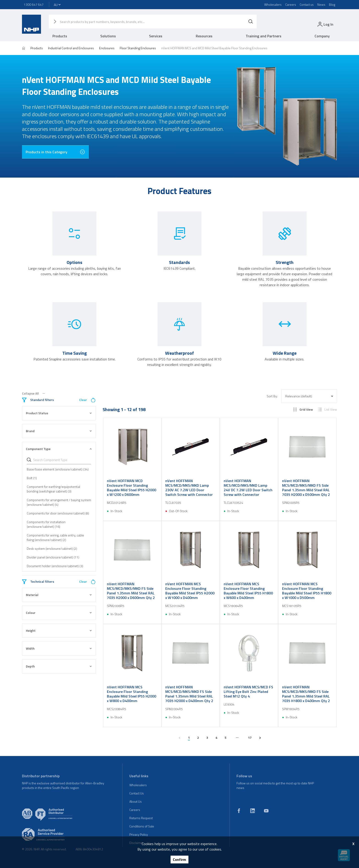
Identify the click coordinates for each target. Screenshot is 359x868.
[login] (325, 24)
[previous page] (179, 738)
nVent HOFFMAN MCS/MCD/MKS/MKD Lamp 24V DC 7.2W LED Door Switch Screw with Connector (248, 488)
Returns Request (141, 818)
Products (60, 36)
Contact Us (137, 793)
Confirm (179, 860)
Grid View (303, 409)
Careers (291, 4)
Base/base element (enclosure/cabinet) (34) (58, 469)
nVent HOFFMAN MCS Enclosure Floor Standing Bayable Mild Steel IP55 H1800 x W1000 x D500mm (307, 591)
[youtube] (266, 811)
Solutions (108, 36)
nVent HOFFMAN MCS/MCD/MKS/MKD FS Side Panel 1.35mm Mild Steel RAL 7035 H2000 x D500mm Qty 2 (306, 488)
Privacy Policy (139, 834)
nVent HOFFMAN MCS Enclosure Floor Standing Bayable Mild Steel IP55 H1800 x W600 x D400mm (248, 591)
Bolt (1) (32, 478)
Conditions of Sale (142, 826)
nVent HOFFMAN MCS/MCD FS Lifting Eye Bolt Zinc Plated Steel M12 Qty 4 (248, 692)
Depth (59, 666)
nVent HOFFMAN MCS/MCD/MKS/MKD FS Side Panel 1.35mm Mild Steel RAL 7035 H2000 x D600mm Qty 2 (131, 591)
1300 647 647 (34, 4)
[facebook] (239, 811)
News (321, 4)
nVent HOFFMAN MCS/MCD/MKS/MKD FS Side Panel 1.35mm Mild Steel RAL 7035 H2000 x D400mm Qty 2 (189, 694)
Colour (59, 613)
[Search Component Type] (61, 460)
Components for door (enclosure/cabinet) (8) (58, 513)
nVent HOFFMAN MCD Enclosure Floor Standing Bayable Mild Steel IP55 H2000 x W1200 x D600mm (132, 488)
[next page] (260, 738)
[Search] (251, 22)
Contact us (307, 4)
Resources (204, 36)
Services (156, 36)
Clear (87, 400)
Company (322, 36)
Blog (332, 4)
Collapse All (33, 393)
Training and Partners (264, 36)
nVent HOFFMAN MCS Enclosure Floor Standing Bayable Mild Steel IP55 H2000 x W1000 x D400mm (190, 591)
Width (59, 648)
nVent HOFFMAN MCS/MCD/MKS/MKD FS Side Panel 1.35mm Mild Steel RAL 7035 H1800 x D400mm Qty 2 (306, 694)
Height (59, 630)
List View (328, 409)
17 (250, 738)
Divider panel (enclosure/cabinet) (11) (53, 557)
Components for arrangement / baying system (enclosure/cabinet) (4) (59, 502)
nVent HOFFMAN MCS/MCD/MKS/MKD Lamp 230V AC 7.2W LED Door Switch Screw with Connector (189, 488)
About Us (136, 801)
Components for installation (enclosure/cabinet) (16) (46, 524)
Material (59, 595)
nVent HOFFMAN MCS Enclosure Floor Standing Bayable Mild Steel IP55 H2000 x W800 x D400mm (132, 694)
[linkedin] (253, 811)
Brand (59, 431)
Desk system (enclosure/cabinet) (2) (52, 548)
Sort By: (272, 396)
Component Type (59, 449)
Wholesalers (273, 4)
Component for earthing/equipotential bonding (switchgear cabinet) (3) (53, 489)
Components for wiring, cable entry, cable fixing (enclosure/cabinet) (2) (55, 537)
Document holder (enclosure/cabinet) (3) (55, 566)
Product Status (59, 413)
